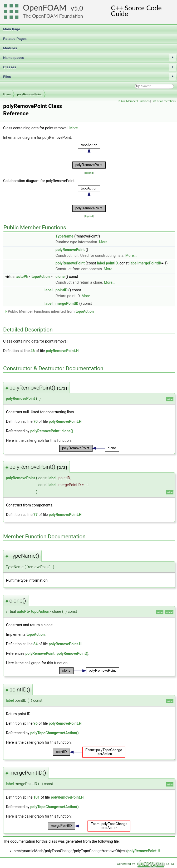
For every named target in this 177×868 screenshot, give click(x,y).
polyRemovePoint (29, 94)
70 (36, 421)
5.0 (78, 8)
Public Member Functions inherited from (49, 311)
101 (37, 797)
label (101, 263)
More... (75, 128)
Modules (10, 48)
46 (33, 351)
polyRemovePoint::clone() (52, 431)
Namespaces (90, 58)
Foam (7, 94)
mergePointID (150, 263)
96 (36, 723)
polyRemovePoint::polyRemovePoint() (57, 653)
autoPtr (23, 277)
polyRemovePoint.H (62, 351)
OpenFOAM (45, 8)
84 (36, 644)
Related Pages (15, 39)
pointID (112, 263)
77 (36, 515)
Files (90, 77)
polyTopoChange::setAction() (55, 733)
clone (60, 277)
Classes (90, 67)
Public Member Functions (134, 101)
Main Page (12, 29)
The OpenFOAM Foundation (53, 16)
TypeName (65, 236)
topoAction (40, 277)
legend (89, 173)
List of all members (164, 101)
